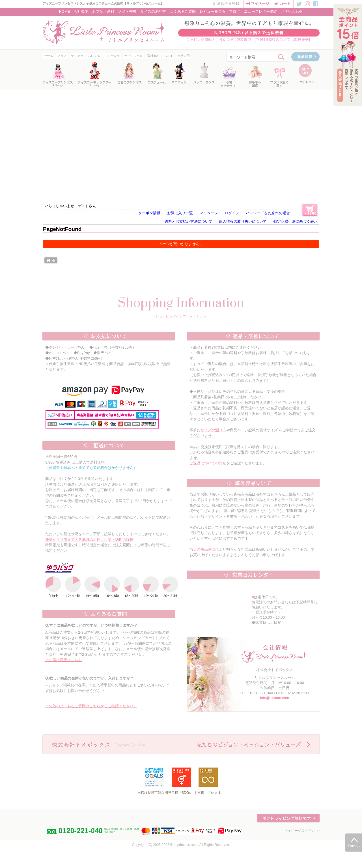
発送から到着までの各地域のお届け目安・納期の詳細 (89, 540)
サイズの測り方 (153, 11)
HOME (64, 11)
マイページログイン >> (302, 831)
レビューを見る (213, 11)
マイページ (260, 4)
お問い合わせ (292, 11)
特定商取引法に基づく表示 (296, 221)
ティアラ (77, 56)
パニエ (168, 56)
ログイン (232, 213)
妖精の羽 (184, 56)
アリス (62, 56)
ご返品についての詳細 (208, 463)
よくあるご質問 (183, 11)
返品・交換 (127, 11)
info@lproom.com (275, 698)
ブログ (235, 11)
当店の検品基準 (202, 549)
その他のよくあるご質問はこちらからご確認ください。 (91, 706)
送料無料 (153, 56)
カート (285, 4)
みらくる (94, 56)
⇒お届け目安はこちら (64, 660)
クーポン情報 (149, 213)
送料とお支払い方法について (188, 221)
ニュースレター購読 (261, 11)
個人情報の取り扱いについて (243, 221)
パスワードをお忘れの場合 (268, 213)
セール (49, 56)
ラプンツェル (133, 56)
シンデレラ (112, 56)
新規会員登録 (228, 4)
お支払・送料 (103, 11)
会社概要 (81, 11)
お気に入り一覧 (180, 213)
